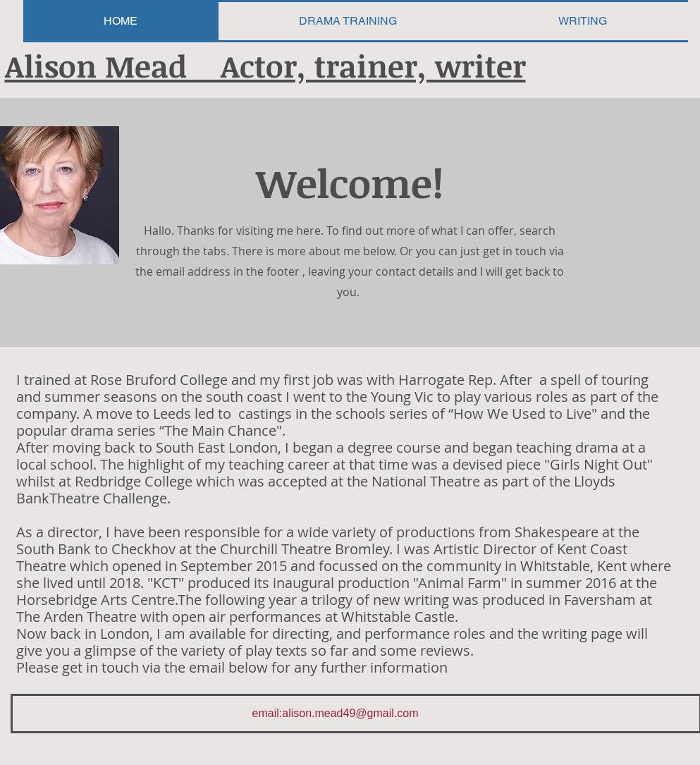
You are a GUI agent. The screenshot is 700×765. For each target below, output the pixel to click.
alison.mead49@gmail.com (350, 713)
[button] (583, 21)
